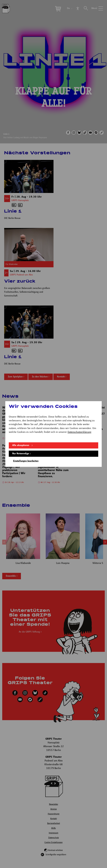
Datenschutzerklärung (79, 432)
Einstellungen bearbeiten (26, 461)
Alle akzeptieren (21, 445)
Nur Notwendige (21, 454)
